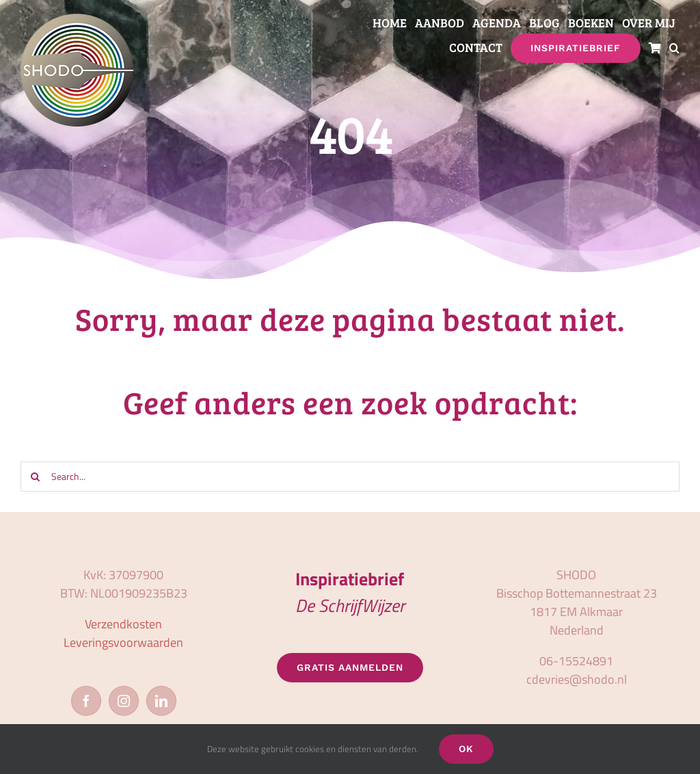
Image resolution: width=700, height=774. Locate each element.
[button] (674, 48)
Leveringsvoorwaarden (123, 642)
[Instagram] (124, 701)
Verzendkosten (123, 624)
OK (466, 749)
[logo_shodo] (77, 19)
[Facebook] (86, 701)
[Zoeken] (36, 477)
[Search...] (350, 477)
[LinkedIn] (161, 701)
